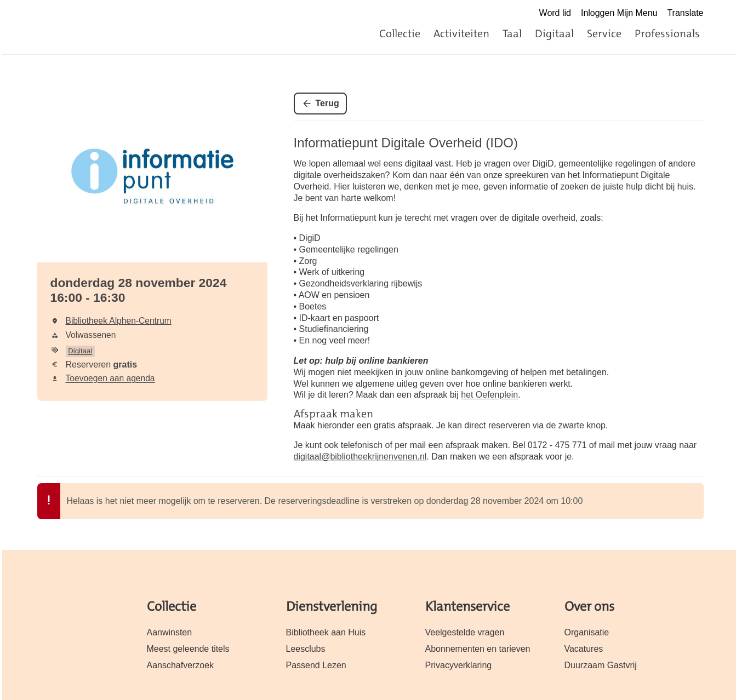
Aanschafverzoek (181, 665)
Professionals (667, 33)
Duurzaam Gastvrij (601, 665)
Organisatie (587, 632)
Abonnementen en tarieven (478, 649)
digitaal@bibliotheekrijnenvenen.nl (360, 457)
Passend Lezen (316, 665)
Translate (685, 13)
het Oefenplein (489, 395)
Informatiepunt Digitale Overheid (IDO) (406, 143)
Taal (512, 33)
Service (604, 33)
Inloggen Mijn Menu (619, 13)
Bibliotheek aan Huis (326, 632)
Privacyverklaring (459, 665)
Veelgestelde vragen (465, 632)
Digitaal (554, 33)
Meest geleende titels (188, 649)
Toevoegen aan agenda (110, 378)
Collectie (400, 33)
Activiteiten (461, 33)
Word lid (555, 13)
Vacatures (584, 649)
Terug (327, 103)
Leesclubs (306, 649)
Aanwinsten (170, 632)
